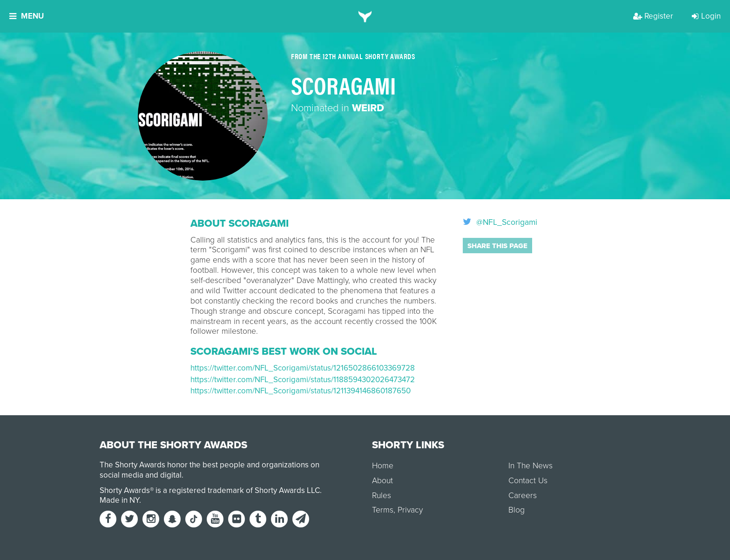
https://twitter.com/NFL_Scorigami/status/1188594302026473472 (303, 380)
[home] (365, 16)
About (382, 481)
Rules (382, 496)
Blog (517, 510)
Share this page (497, 246)
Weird (368, 108)
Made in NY (119, 500)
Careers (523, 496)
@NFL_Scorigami (500, 223)
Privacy (410, 510)
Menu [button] (27, 16)
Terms (383, 510)
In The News (531, 466)
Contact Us (528, 481)
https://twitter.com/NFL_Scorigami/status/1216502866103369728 (303, 368)
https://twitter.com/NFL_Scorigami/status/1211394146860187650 (301, 391)
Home (383, 466)
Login (706, 16)
